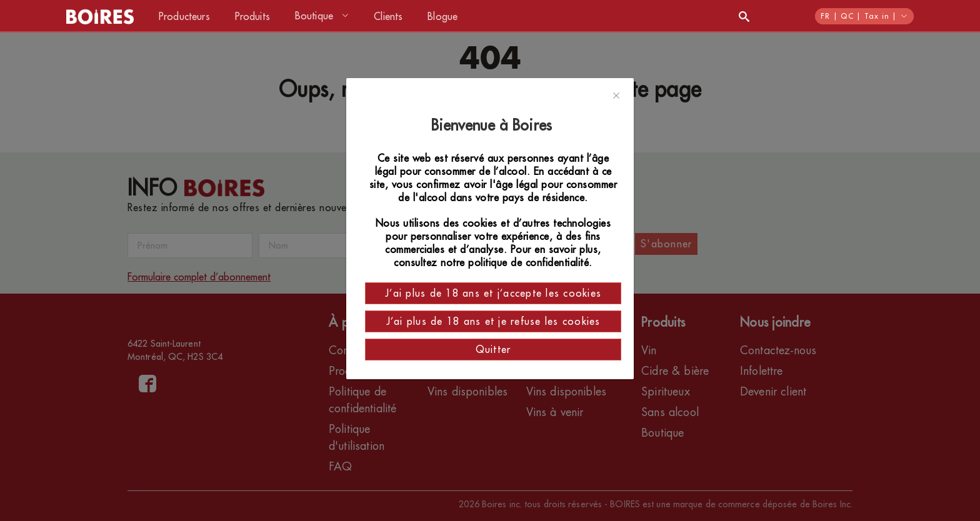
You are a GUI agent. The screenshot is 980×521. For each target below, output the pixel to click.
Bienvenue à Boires (493, 126)
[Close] (616, 96)
